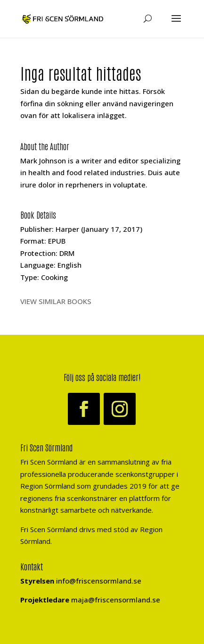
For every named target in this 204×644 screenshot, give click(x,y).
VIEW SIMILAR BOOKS (56, 301)
